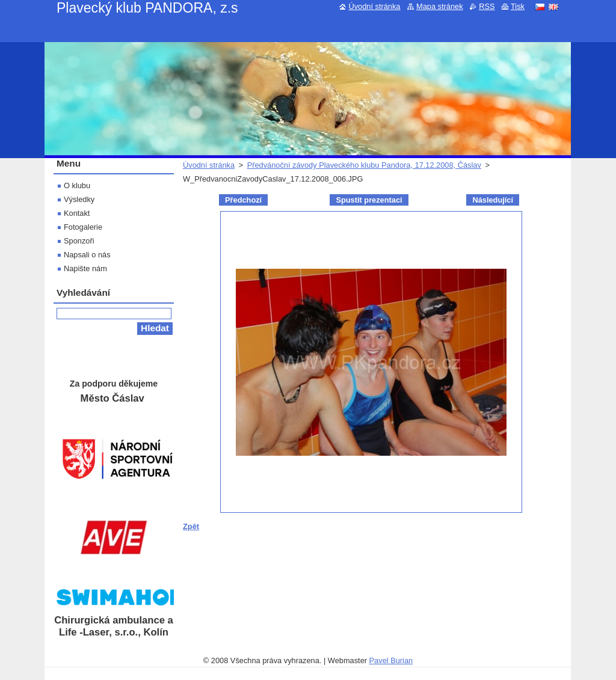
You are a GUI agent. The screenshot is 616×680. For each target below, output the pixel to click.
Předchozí (243, 200)
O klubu (77, 185)
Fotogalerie (83, 227)
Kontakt (77, 213)
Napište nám (85, 268)
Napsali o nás (87, 255)
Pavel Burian (391, 660)
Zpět (191, 526)
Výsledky (79, 199)
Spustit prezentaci (369, 200)
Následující (493, 200)
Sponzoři (79, 241)
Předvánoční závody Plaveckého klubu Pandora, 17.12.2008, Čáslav (364, 165)
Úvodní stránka (209, 165)
